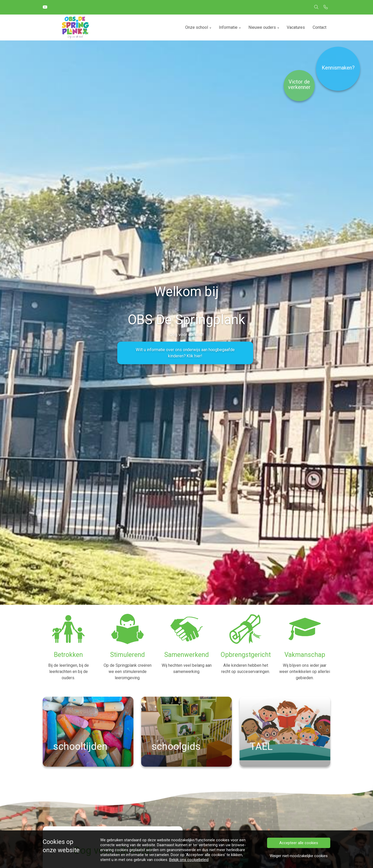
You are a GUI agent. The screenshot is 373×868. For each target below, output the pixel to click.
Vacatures (296, 27)
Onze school (197, 27)
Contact (320, 27)
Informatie (228, 27)
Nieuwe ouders (262, 27)
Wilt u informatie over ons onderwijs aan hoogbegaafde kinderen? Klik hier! (185, 353)
